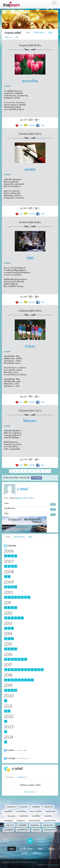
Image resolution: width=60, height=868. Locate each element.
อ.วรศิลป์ (7, 86)
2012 (8, 613)
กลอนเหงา (36, 830)
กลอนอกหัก (24, 807)
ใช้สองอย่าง (30, 421)
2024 (9, 737)
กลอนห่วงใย (48, 807)
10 (9, 556)
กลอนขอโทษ (21, 811)
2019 (8, 686)
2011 (7, 603)
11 (12, 556)
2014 (8, 634)
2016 (8, 655)
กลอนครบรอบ (50, 811)
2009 (9, 582)
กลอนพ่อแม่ (21, 821)
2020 (9, 696)
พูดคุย (51, 849)
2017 (8, 665)
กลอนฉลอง (11, 816)
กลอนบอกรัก (11, 807)
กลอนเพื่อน (48, 816)
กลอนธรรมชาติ (50, 830)
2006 (9, 551)
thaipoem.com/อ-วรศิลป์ (24, 498)
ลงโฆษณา (37, 853)
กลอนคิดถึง (36, 807)
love (21, 125)
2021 (8, 706)
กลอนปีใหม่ (36, 816)
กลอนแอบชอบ (48, 825)
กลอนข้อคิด (22, 825)
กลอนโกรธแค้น (34, 821)
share (43, 125)
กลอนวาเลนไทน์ (36, 811)
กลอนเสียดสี (9, 830)
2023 (9, 727)
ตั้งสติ (30, 258)
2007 (9, 562)
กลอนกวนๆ (10, 825)
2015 (8, 644)
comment (32, 125)
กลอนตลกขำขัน (50, 821)
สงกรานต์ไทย (30, 81)
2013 (8, 624)
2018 (8, 675)
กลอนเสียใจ (8, 811)
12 (16, 556)
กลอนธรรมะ (35, 825)
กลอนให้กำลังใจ (23, 830)
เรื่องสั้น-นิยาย (39, 33)
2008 (9, 572)
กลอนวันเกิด (24, 816)
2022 (9, 717)
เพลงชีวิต (30, 169)
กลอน (28, 33)
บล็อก (50, 33)
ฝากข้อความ (22, 777)
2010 (8, 593)
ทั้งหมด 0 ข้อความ (30, 792)
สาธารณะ (10, 777)
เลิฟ (17, 37)
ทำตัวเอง (30, 346)
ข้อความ (8, 37)
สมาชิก (24, 853)
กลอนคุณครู (8, 821)
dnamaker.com (53, 865)
